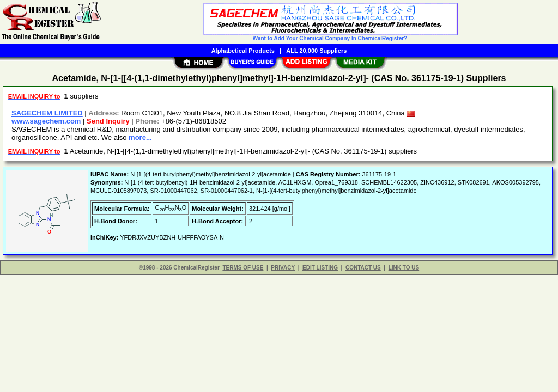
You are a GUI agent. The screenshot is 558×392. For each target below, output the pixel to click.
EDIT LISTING (320, 268)
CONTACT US (363, 268)
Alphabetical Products (243, 51)
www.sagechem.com (46, 121)
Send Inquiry (108, 121)
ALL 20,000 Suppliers (316, 51)
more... (140, 137)
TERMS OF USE (243, 268)
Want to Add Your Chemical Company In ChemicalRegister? (330, 38)
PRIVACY (283, 268)
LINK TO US (404, 268)
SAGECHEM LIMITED (47, 113)
